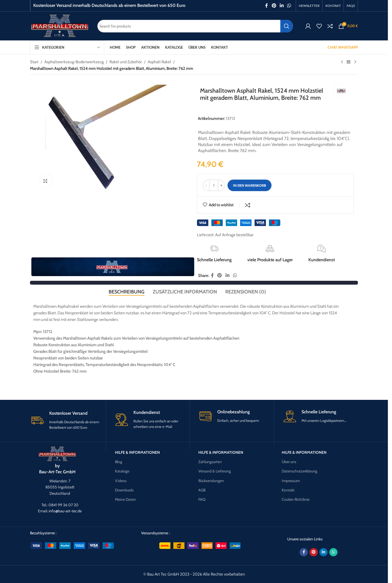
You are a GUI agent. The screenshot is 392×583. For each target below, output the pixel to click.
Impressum (291, 481)
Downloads (124, 490)
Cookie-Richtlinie (296, 499)
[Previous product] (342, 62)
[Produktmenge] (214, 185)
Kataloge (122, 471)
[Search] (195, 26)
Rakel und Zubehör (126, 62)
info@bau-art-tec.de (65, 511)
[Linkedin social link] (282, 6)
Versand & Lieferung (215, 471)
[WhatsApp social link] (289, 6)
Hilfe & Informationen (137, 452)
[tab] (127, 292)
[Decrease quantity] (206, 185)
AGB (202, 490)
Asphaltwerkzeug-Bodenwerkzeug (74, 62)
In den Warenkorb (250, 185)
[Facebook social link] (267, 6)
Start (34, 62)
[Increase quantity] (221, 185)
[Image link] (57, 454)
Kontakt (288, 490)
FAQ (202, 499)
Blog (119, 462)
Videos (121, 481)
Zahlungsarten (210, 462)
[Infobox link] (68, 420)
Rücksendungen (211, 481)
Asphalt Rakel (159, 62)
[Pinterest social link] (274, 6)
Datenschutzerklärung (299, 471)
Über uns (289, 462)
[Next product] (355, 62)
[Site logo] (60, 26)
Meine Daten (125, 499)
